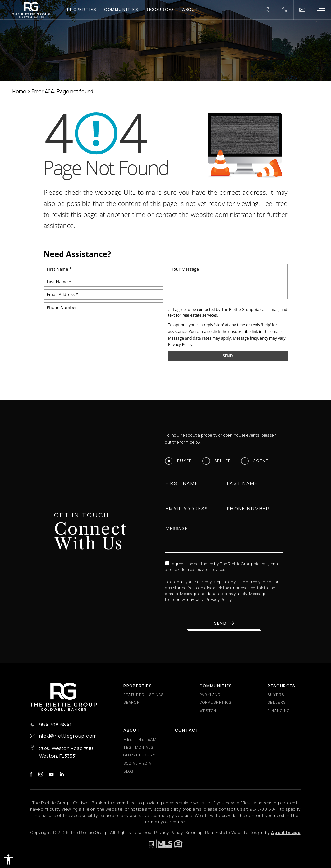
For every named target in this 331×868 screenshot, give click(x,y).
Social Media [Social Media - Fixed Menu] (137, 763)
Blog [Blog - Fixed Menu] (128, 771)
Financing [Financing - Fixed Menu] (279, 710)
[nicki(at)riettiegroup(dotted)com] (302, 10)
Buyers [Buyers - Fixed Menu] (276, 694)
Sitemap (194, 832)
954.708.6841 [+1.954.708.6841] (55, 724)
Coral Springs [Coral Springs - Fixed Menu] (215, 702)
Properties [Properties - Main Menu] (82, 10)
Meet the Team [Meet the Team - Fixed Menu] (140, 739)
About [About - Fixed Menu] (132, 730)
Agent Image (286, 832)
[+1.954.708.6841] (284, 10)
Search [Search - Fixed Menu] (132, 702)
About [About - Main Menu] (190, 10)
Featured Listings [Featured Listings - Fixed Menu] (144, 694)
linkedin (62, 774)
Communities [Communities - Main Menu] (121, 10)
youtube (51, 774)
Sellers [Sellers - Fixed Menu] (277, 702)
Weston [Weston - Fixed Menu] (208, 710)
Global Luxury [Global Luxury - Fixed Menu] (139, 755)
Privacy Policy (180, 345)
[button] (8, 860)
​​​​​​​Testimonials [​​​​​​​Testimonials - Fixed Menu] (138, 747)
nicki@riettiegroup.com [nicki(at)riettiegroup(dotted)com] (68, 736)
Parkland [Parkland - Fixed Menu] (210, 694)
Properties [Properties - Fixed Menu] (138, 686)
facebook (31, 774)
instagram (41, 774)
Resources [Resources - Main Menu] (160, 10)
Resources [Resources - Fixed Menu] (281, 686)
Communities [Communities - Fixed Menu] (216, 686)
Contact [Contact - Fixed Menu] (187, 730)
